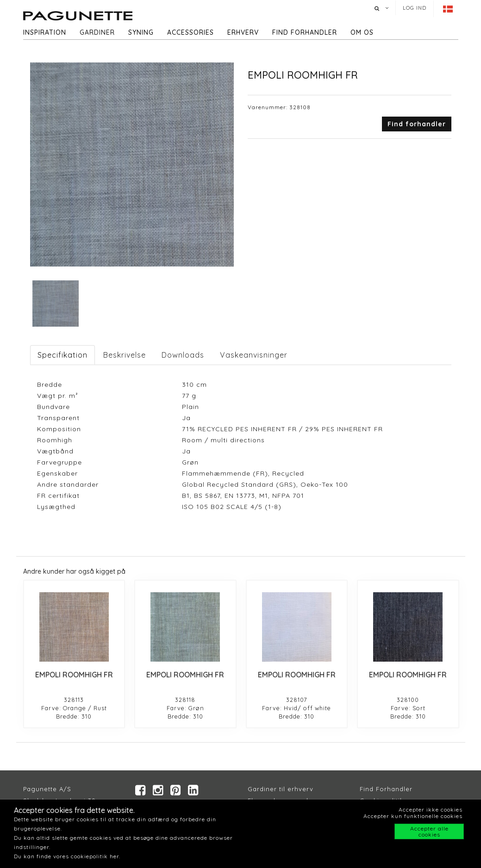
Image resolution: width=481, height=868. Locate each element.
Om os (362, 32)
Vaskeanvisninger (254, 355)
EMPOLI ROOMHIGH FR (74, 675)
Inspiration (45, 32)
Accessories (191, 32)
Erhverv (243, 32)
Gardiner (97, 32)
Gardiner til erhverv (281, 789)
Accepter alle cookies (429, 831)
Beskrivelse (125, 355)
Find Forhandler (386, 789)
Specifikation (62, 355)
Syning (141, 32)
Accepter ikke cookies (431, 809)
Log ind (415, 8)
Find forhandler (305, 32)
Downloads (183, 355)
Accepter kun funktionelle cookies (413, 816)
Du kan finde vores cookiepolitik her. (67, 856)
